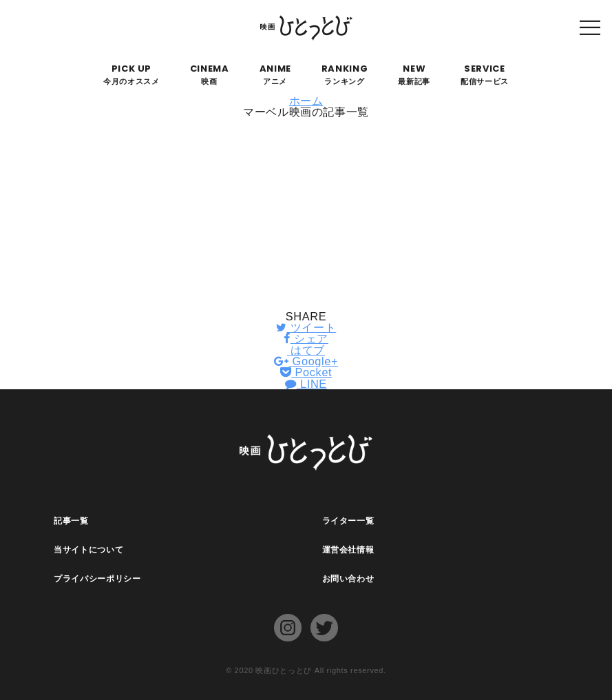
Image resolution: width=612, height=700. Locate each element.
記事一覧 (71, 521)
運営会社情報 (348, 550)
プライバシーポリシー (97, 579)
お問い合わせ (348, 579)
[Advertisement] (306, 214)
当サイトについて (88, 550)
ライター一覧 (348, 521)
